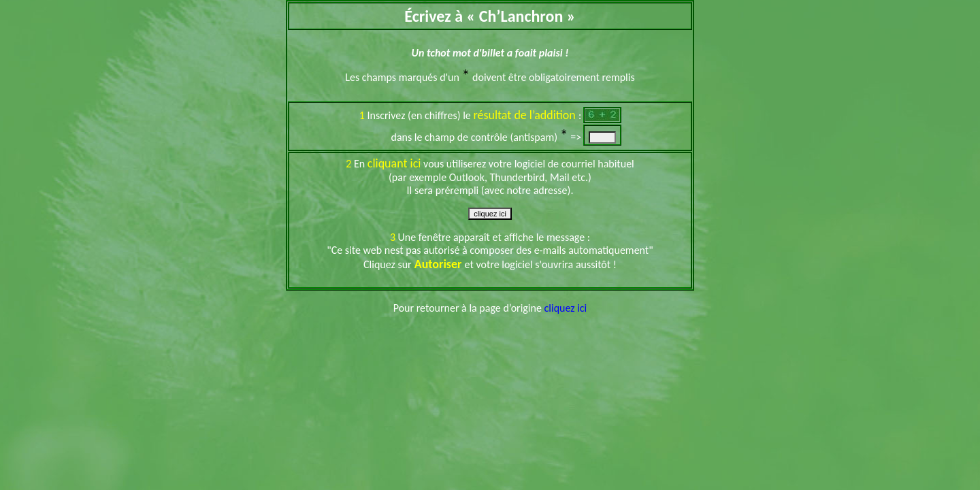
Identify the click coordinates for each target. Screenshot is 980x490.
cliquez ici (566, 308)
